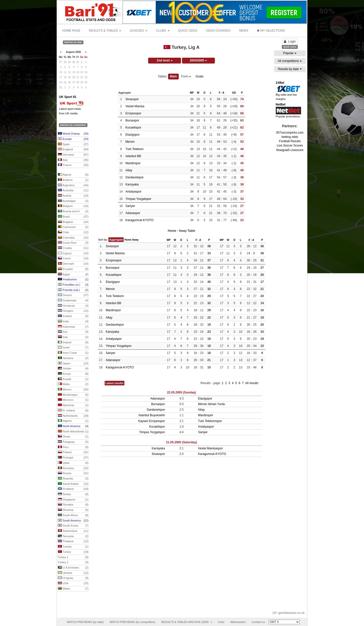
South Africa (73, 515)
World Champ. (73, 134)
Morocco (73, 400)
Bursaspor (132, 120)
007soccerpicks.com (290, 133)
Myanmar (73, 405)
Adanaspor (133, 213)
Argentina (73, 185)
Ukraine (73, 573)
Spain (73, 144)
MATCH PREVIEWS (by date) (85, 622)
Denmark (73, 264)
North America (73, 426)
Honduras (73, 306)
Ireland (73, 343)
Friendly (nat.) (73, 290)
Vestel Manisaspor (210, 448)
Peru (73, 447)
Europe (73, 139)
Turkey (73, 552)
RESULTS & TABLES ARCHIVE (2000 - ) (187, 622)
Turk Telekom (134, 149)
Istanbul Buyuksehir (152, 415)
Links (221, 622)
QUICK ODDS (188, 31)
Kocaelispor (133, 128)
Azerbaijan (73, 201)
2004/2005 (198, 60)
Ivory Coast (73, 353)
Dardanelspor (134, 177)
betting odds (290, 137)
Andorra (73, 180)
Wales (73, 589)
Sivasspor (132, 99)
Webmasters (238, 622)
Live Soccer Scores (290, 145)
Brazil (73, 217)
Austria (73, 196)
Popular (290, 53)
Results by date (290, 69)
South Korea (73, 526)
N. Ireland (73, 411)
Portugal (73, 458)
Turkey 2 (73, 562)
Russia (73, 473)
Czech (73, 259)
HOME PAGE (71, 31)
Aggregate (116, 240)
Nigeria (73, 421)
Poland (73, 452)
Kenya (73, 374)
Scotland (73, 489)
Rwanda (73, 479)
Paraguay (73, 442)
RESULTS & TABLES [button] (105, 31)
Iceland (73, 316)
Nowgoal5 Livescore (290, 150)
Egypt (73, 275)
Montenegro (73, 395)
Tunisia (73, 547)
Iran (73, 332)
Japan (73, 364)
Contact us (258, 622)
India (73, 322)
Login (290, 41)
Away (135, 240)
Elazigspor (132, 135)
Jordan (73, 369)
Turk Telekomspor (210, 421)
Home (128, 240)
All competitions (290, 61)
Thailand (73, 541)
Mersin (130, 142)
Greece (73, 295)
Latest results (115, 383)
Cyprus (73, 254)
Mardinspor (133, 163)
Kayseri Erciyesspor (152, 421)
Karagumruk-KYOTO (139, 220)
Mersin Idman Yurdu (211, 404)
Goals (200, 76)
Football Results (290, 141)
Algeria (73, 175)
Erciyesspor (133, 113)
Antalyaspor (133, 192)
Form (186, 76)
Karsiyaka (132, 184)
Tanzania (73, 536)
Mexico (73, 390)
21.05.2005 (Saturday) (182, 442)
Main (173, 76)
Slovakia (73, 505)
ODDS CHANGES (218, 31)
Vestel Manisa (135, 106)
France (73, 165)
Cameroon (73, 227)
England (73, 150)
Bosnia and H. (73, 212)
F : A (221, 93)
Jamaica (73, 358)
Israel (73, 348)
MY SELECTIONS (271, 31)
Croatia (73, 248)
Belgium (73, 206)
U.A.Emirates (73, 568)
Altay (129, 170)
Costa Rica (73, 243)
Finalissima (73, 280)
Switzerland (73, 531)
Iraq (73, 337)
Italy (73, 160)
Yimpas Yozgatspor (138, 199)
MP (192, 93)
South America (73, 521)
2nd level (165, 60)
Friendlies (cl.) (73, 285)
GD (234, 93)
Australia (73, 191)
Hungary (73, 311)
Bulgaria (73, 222)
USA (73, 583)
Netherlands (73, 416)
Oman (73, 437)
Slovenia (73, 510)
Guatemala (73, 301)
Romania (73, 468)
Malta (73, 384)
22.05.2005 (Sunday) (182, 392)
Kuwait (73, 379)
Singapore (73, 500)
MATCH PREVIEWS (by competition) (133, 622)
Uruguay (73, 578)
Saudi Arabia (73, 484)
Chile (73, 233)
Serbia (73, 494)
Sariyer (130, 206)
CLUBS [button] (163, 31)
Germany (73, 155)
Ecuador (73, 269)
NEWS (244, 31)
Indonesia (73, 327)
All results (252, 383)
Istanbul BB (133, 156)
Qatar (73, 463)
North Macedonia (73, 432)
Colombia (73, 238)
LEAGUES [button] (139, 31)
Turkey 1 (73, 557)
